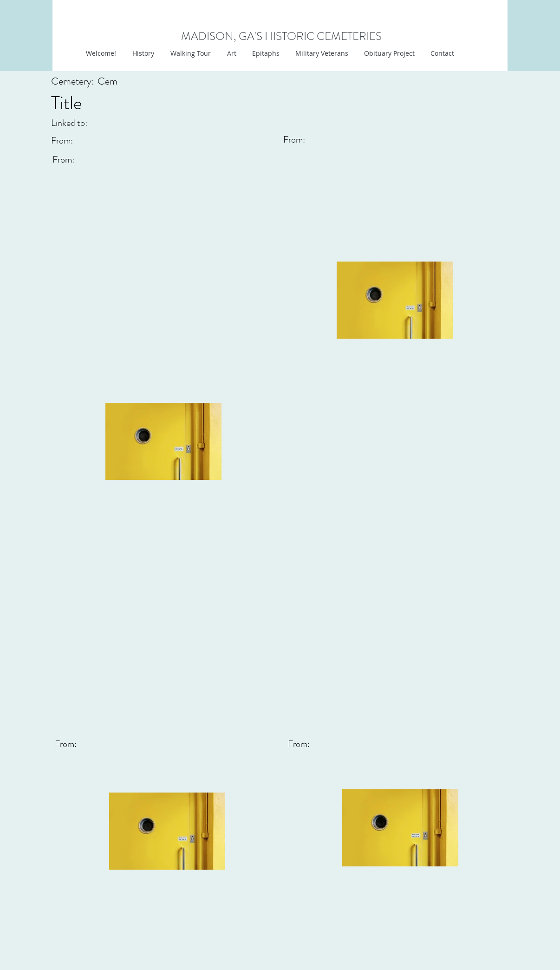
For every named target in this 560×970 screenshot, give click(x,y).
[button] (231, 53)
